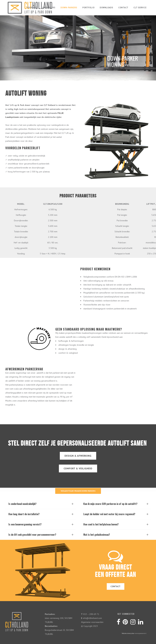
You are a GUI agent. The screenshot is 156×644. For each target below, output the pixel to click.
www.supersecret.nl (141, 633)
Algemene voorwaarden (92, 622)
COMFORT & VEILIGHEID (78, 468)
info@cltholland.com (92, 618)
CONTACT (116, 586)
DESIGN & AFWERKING (78, 456)
